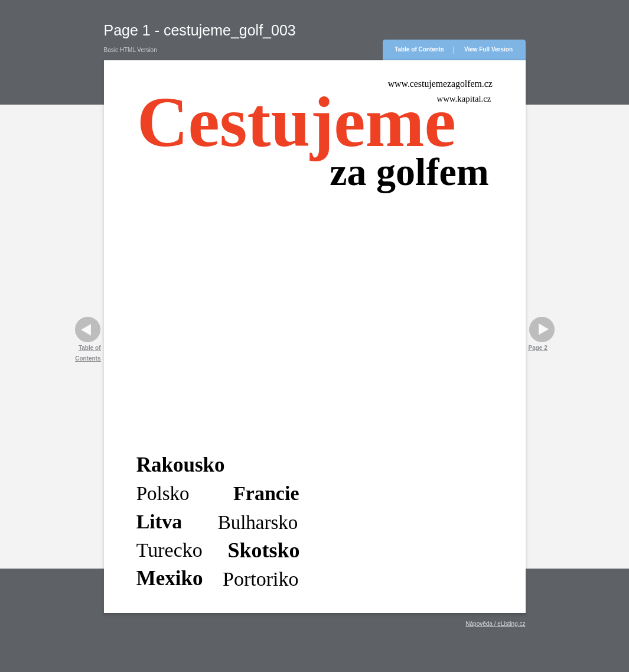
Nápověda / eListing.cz (495, 624)
